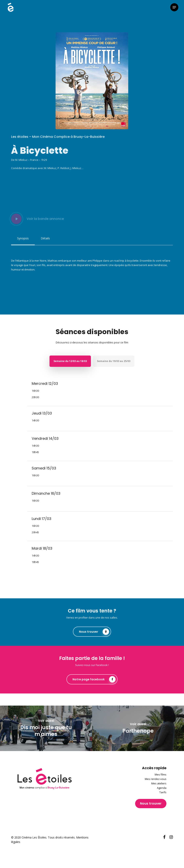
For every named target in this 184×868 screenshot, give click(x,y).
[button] (174, 7)
